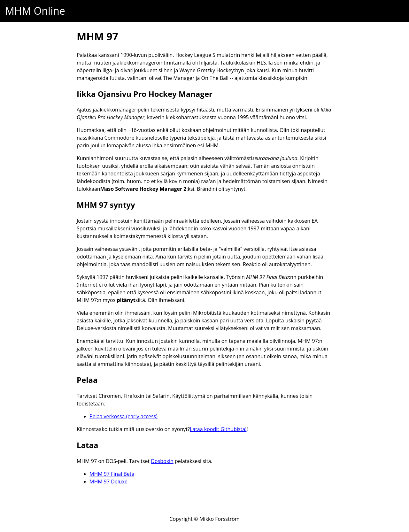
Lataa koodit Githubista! (218, 429)
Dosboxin (162, 461)
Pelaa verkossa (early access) (123, 416)
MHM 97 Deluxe (108, 482)
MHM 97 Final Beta (112, 474)
